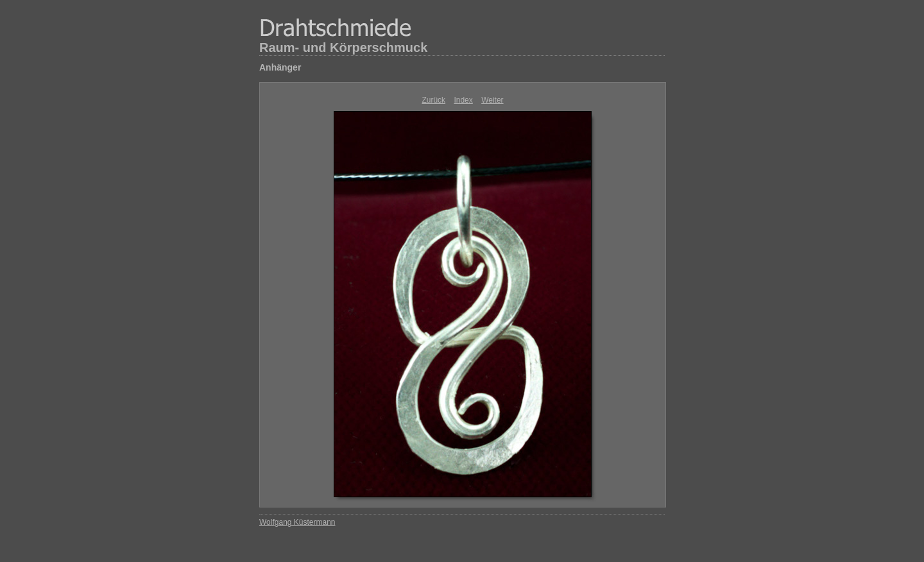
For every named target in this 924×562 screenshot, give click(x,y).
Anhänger (280, 67)
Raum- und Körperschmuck (343, 47)
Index (463, 100)
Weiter (492, 100)
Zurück (433, 100)
